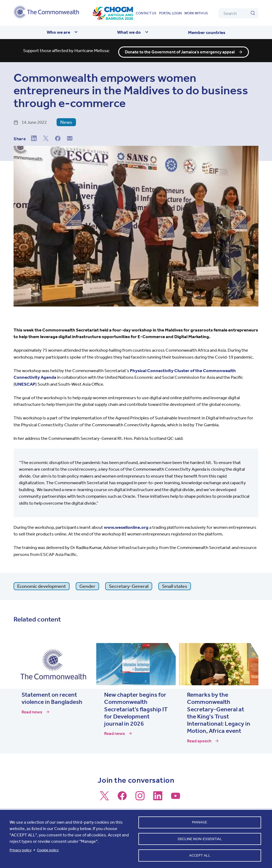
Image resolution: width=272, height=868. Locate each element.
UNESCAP (25, 381)
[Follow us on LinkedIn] (158, 795)
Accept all (200, 855)
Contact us (146, 13)
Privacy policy (21, 849)
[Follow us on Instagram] (140, 795)
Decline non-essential (200, 838)
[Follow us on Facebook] (122, 795)
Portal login (170, 13)
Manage (200, 820)
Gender (87, 583)
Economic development (42, 583)
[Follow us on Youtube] (176, 795)
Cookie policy (48, 849)
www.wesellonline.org (126, 524)
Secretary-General (129, 583)
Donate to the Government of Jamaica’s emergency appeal (180, 49)
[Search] (239, 13)
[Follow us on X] (104, 795)
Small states (175, 583)
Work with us (196, 13)
